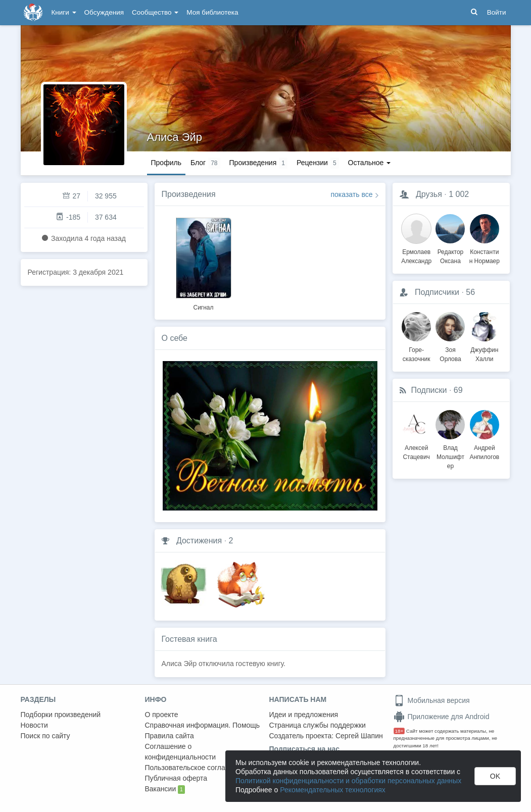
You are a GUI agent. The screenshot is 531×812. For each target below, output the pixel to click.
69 (458, 390)
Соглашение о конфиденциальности (181, 752)
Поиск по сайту (45, 736)
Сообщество (155, 12)
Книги (64, 12)
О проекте (162, 715)
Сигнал (203, 308)
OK (495, 776)
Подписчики (437, 292)
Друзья (429, 194)
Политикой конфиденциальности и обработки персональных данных (348, 781)
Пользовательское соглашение (196, 768)
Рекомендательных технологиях (333, 790)
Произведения (189, 194)
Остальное (370, 163)
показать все (352, 194)
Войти (497, 12)
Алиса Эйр (175, 137)
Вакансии (165, 789)
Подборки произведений (61, 715)
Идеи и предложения (304, 715)
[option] (204, 263)
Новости (34, 725)
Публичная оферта (176, 778)
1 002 (459, 194)
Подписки (429, 390)
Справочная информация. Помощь (203, 725)
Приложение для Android (442, 717)
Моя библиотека (212, 12)
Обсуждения (104, 12)
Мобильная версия (432, 700)
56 (470, 292)
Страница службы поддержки (318, 725)
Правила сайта (170, 736)
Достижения (199, 541)
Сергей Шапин (359, 736)
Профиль (166, 163)
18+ (399, 731)
